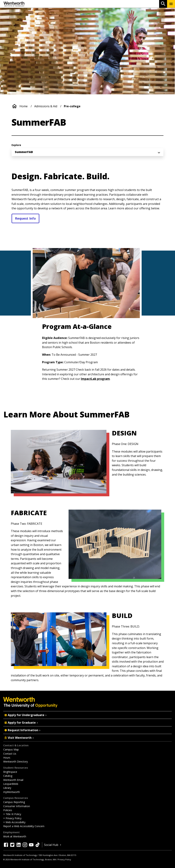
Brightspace (10, 772)
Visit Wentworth (19, 738)
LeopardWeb (11, 784)
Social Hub (53, 845)
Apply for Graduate (21, 723)
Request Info (25, 218)
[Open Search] (163, 4)
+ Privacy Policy (12, 818)
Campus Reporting (14, 802)
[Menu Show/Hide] (171, 4)
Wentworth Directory (16, 762)
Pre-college (72, 106)
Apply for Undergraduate (26, 715)
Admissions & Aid (46, 106)
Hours (7, 758)
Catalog (8, 776)
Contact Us (10, 754)
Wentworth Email (13, 780)
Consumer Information (17, 806)
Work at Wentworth (15, 836)
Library (7, 788)
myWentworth (12, 792)
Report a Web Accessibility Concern (24, 826)
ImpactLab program (95, 379)
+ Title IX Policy (12, 814)
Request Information (23, 730)
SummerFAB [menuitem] (24, 152)
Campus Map (11, 749)
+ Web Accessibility (14, 822)
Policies (8, 810)
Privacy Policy (64, 859)
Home (24, 106)
